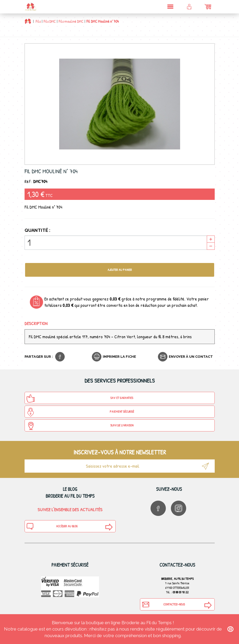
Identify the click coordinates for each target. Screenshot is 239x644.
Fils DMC (50, 21)
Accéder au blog (52, 526)
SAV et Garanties (80, 398)
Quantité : (38, 230)
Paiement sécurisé (80, 412)
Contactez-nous (163, 604)
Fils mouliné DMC (71, 21)
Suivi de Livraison (80, 426)
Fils (38, 21)
